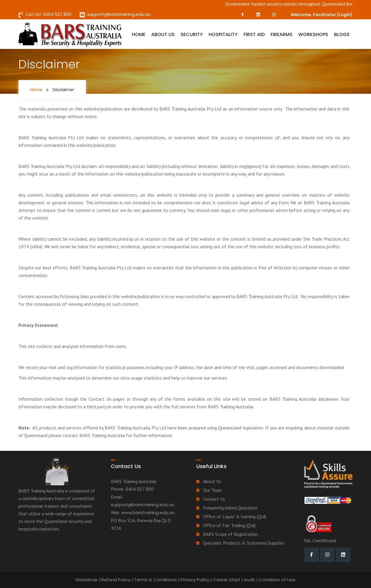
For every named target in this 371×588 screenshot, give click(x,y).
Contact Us (214, 499)
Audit (250, 580)
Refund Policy (116, 580)
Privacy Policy (195, 580)
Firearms (281, 34)
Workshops (313, 34)
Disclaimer (87, 580)
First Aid (254, 34)
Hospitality (223, 34)
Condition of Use (277, 580)
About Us (163, 34)
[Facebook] (242, 15)
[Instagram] (274, 15)
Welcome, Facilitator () (322, 15)
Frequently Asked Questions (230, 508)
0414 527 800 (57, 14)
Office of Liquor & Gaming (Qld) (235, 516)
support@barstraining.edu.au (119, 14)
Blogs (342, 34)
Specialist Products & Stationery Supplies (244, 543)
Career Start (227, 580)
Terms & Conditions (155, 580)
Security (192, 34)
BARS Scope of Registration (230, 534)
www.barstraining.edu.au (148, 513)
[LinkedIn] (258, 15)
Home (139, 34)
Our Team (213, 490)
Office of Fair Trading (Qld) (229, 525)
